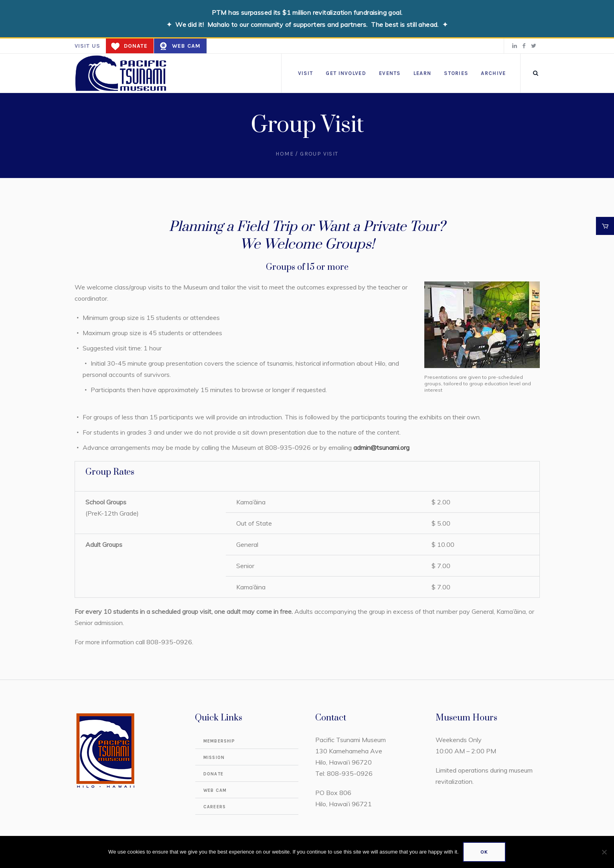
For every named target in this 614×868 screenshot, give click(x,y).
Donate (136, 46)
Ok (484, 852)
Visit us (87, 46)
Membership (219, 741)
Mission (214, 758)
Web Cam (186, 46)
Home (285, 154)
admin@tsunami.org (381, 447)
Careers (215, 807)
